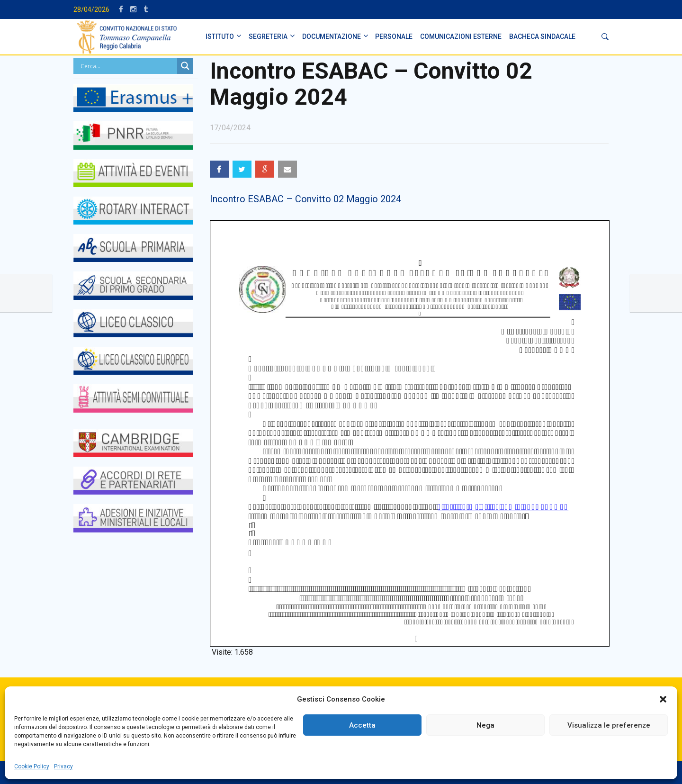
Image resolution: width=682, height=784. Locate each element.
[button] (663, 699)
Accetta (362, 725)
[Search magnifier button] (185, 66)
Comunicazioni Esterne (461, 36)
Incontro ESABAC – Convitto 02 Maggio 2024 (305, 199)
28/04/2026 (91, 9)
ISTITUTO (220, 36)
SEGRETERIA (268, 36)
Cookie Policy (32, 766)
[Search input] (128, 66)
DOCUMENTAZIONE (332, 36)
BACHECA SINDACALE (542, 36)
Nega (485, 725)
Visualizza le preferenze (609, 725)
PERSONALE (394, 36)
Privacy (63, 766)
